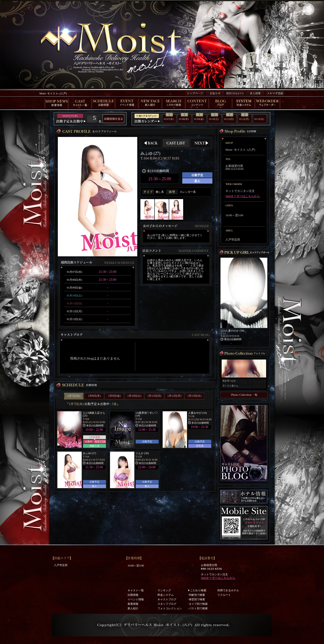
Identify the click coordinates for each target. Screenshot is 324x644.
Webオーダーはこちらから (243, 196)
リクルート (224, 595)
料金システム (166, 595)
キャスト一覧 (136, 590)
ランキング (164, 590)
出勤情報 (133, 595)
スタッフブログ (167, 604)
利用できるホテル (228, 590)
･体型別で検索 (196, 599)
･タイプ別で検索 (198, 604)
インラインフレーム (135, 360)
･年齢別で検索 (196, 595)
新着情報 (133, 604)
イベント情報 (136, 599)
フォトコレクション (170, 608)
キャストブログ (167, 599)
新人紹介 (133, 608)
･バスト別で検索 (198, 608)
